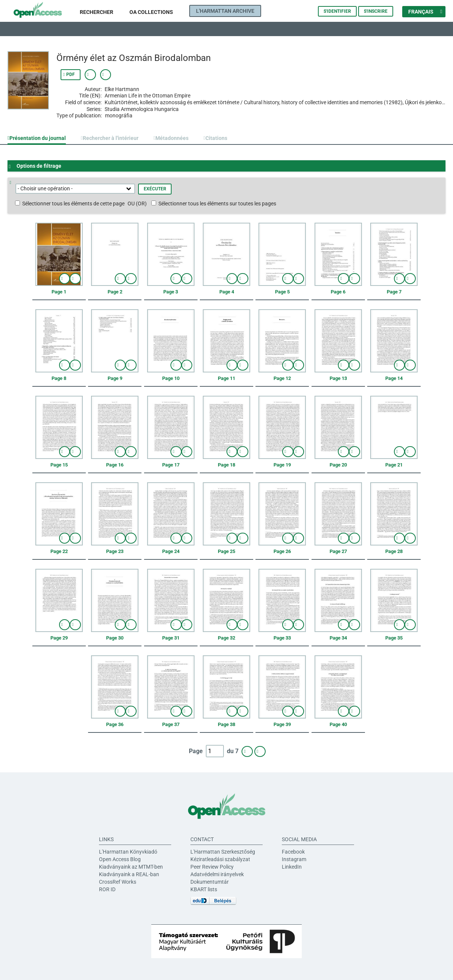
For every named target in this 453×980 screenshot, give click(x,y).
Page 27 (338, 551)
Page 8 (59, 378)
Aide (13, 183)
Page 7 (394, 292)
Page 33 (282, 638)
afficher (65, 279)
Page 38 (226, 724)
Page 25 (226, 551)
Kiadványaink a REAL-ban (129, 874)
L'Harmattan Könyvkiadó (128, 852)
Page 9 (115, 378)
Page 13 (338, 378)
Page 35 (394, 638)
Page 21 (394, 465)
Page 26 (282, 551)
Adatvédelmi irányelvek (217, 874)
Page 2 (115, 292)
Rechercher (97, 12)
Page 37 (171, 724)
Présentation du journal (38, 138)
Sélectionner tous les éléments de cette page (73, 204)
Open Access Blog (120, 859)
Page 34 (338, 638)
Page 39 (282, 724)
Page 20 (338, 465)
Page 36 (115, 724)
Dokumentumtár (210, 882)
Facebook (293, 852)
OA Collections (151, 12)
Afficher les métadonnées (90, 75)
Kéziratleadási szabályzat (220, 859)
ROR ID (107, 889)
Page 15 (59, 465)
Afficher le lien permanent (106, 75)
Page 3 (171, 292)
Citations (216, 138)
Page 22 (59, 551)
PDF (71, 74)
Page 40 (338, 724)
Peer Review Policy (212, 867)
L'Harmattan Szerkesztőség (223, 852)
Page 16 (115, 465)
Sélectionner (75, 279)
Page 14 (394, 378)
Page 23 (115, 551)
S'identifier (337, 11)
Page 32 (226, 638)
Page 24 (171, 551)
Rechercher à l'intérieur (111, 138)
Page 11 (226, 378)
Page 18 (226, 465)
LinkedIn (292, 867)
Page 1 (59, 292)
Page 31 (171, 638)
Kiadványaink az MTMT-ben (131, 867)
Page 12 (282, 378)
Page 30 (115, 638)
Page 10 (171, 378)
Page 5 (282, 292)
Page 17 (171, 465)
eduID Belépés (213, 901)
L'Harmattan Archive (225, 11)
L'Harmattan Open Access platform (44, 11)
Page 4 (227, 292)
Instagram (294, 859)
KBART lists (204, 889)
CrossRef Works (118, 882)
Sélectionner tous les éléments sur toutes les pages (217, 204)
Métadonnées (172, 138)
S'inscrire (376, 11)
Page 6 (338, 292)
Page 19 (282, 465)
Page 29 (59, 638)
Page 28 (394, 551)
